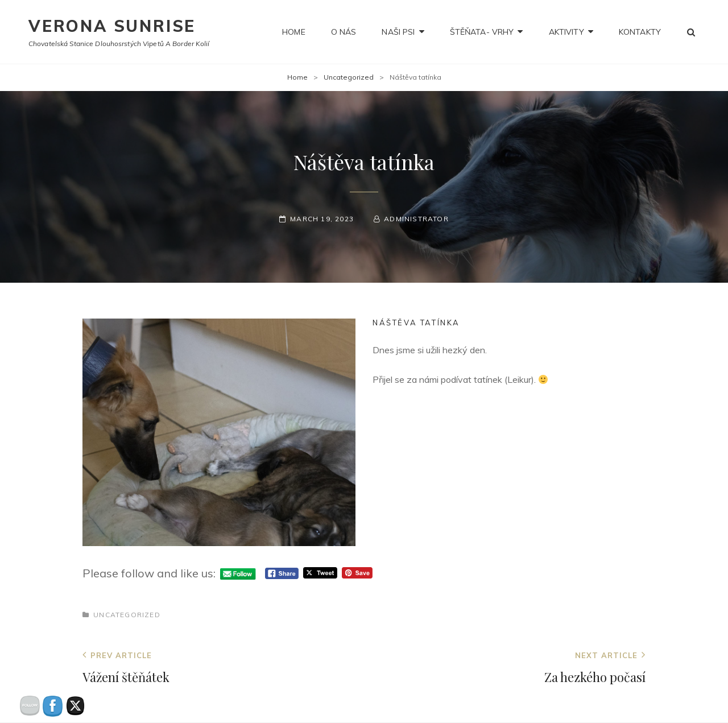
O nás (344, 32)
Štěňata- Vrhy (482, 32)
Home (294, 32)
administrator (416, 219)
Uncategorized (349, 77)
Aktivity (566, 32)
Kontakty (640, 32)
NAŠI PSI (398, 32)
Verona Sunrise (112, 26)
